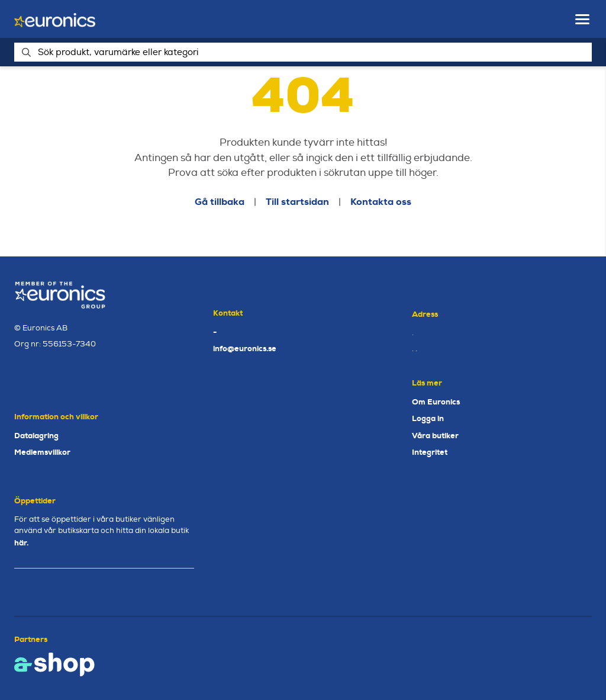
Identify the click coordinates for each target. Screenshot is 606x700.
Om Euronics (436, 402)
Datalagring (36, 436)
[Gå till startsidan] (55, 19)
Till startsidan (297, 202)
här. (21, 543)
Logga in (428, 418)
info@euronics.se (245, 349)
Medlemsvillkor (42, 452)
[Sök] (303, 52)
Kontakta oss (381, 202)
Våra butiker (435, 436)
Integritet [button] (430, 452)
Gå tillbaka (220, 202)
